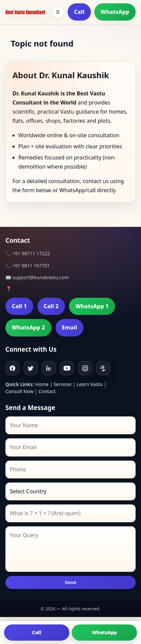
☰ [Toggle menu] (58, 12)
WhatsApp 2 (28, 327)
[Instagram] (85, 368)
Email (69, 327)
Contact (47, 391)
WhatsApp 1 (92, 306)
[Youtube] (67, 368)
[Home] (25, 12)
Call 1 (19, 306)
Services (62, 384)
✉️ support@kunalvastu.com (37, 277)
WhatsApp (115, 12)
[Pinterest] (103, 368)
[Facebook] (12, 368)
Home (42, 384)
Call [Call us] (37, 632)
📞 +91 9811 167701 (28, 266)
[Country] (70, 491)
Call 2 (51, 306)
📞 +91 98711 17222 (28, 253)
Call (79, 12)
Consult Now (19, 391)
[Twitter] (31, 368)
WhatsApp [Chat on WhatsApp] (104, 632)
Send (70, 582)
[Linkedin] (49, 368)
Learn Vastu (90, 384)
